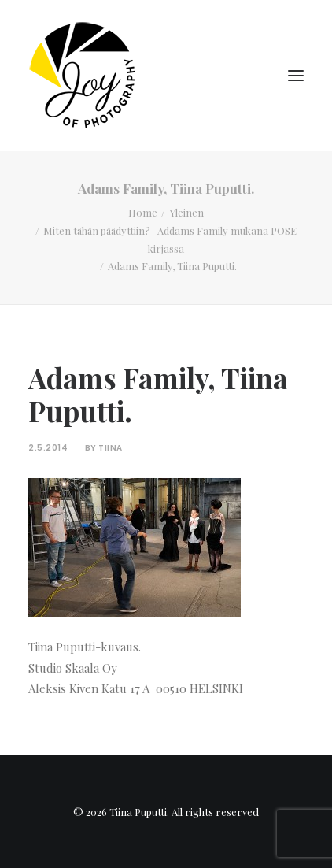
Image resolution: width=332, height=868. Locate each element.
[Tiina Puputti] (87, 76)
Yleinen (186, 212)
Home (143, 212)
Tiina (111, 448)
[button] (296, 76)
